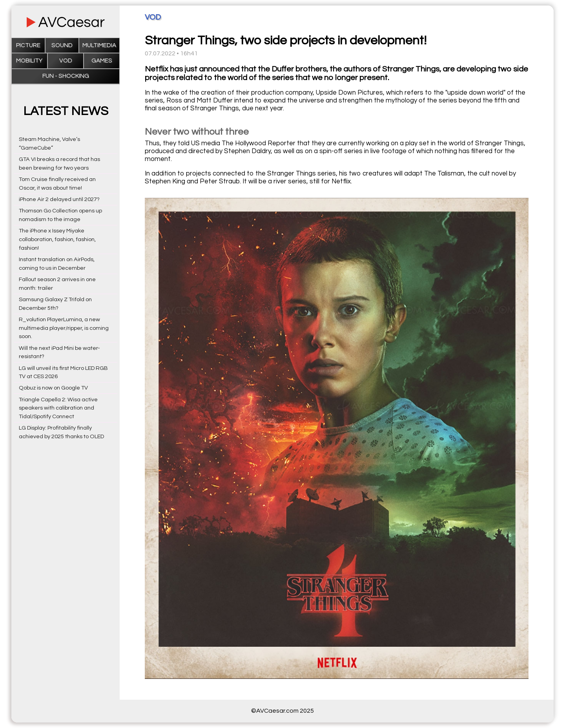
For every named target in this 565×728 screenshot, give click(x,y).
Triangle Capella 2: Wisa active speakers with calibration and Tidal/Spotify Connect (58, 408)
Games (102, 61)
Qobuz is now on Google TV (53, 388)
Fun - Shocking (66, 76)
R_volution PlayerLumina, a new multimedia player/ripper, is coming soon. (64, 328)
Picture (28, 45)
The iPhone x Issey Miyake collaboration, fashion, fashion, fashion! (57, 239)
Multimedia (99, 45)
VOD (66, 61)
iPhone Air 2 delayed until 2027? (59, 199)
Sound (62, 45)
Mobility (29, 61)
